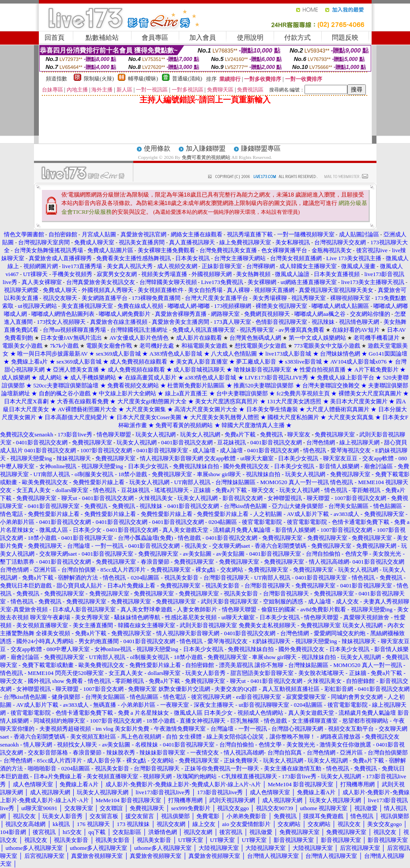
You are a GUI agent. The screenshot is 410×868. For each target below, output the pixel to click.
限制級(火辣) (99, 79)
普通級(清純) (187, 79)
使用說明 (250, 38)
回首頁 (55, 38)
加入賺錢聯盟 (206, 148)
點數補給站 (102, 38)
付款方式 (297, 38)
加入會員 (203, 38)
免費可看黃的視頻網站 (206, 157)
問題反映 (345, 38)
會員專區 (155, 38)
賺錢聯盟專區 (261, 148)
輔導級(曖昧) (143, 79)
